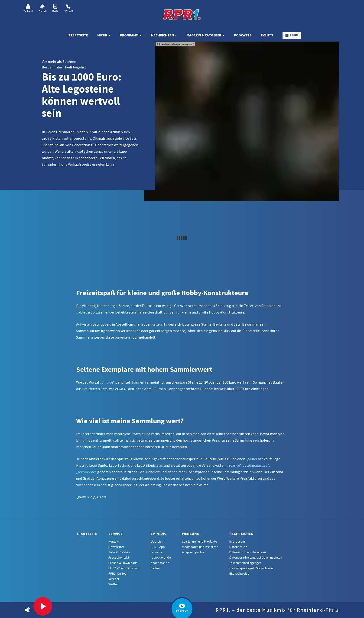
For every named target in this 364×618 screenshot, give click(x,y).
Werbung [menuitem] (191, 534)
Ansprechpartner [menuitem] (194, 552)
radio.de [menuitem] (156, 552)
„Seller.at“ (255, 459)
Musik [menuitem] (104, 35)
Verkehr (28, 8)
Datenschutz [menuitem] (238, 547)
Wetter (42, 8)
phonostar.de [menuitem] (160, 563)
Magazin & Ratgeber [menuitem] (206, 35)
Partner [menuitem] (156, 568)
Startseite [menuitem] (78, 35)
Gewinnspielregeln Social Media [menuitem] (251, 568)
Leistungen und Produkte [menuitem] (200, 541)
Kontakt (68, 8)
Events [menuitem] (267, 35)
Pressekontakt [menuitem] (119, 557)
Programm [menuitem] (131, 35)
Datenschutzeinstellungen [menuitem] (248, 552)
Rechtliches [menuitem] (241, 534)
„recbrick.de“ (86, 472)
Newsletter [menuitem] (116, 547)
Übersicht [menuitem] (158, 541)
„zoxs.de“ (234, 465)
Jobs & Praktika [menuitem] (119, 552)
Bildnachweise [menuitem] (239, 573)
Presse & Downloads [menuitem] (123, 563)
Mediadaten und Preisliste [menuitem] (200, 547)
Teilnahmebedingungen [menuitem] (245, 563)
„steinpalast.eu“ (256, 465)
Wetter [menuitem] (113, 584)
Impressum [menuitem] (237, 541)
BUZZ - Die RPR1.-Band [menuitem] (124, 568)
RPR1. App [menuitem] (158, 547)
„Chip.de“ (107, 382)
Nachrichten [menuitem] (164, 35)
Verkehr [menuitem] (114, 579)
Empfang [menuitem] (159, 534)
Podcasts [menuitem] (243, 35)
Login (292, 35)
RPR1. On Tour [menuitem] (118, 573)
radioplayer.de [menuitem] (161, 557)
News (55, 8)
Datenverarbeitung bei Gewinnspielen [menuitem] (256, 557)
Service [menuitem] (115, 534)
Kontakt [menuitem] (114, 541)
